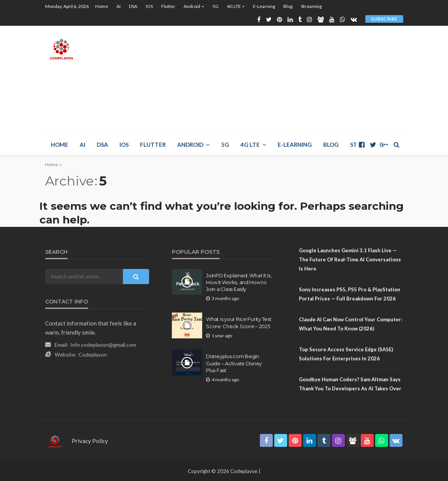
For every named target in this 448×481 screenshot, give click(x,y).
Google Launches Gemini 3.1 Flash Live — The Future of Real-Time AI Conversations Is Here (350, 259)
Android (192, 6)
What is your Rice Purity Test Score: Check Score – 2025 (239, 322)
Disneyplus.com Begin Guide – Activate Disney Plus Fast (234, 363)
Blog (288, 6)
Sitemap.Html (193, 397)
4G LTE (234, 6)
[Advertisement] (313, 79)
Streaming (311, 6)
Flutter (168, 6)
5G (215, 6)
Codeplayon (93, 354)
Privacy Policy (90, 441)
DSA (133, 6)
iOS (149, 6)
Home (102, 6)
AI (119, 6)
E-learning (264, 6)
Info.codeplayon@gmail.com (103, 345)
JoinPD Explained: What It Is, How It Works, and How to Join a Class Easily (239, 282)
